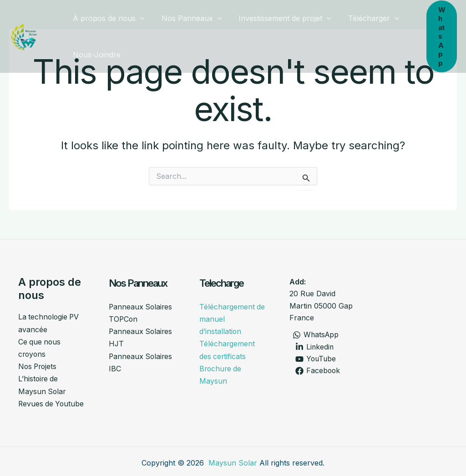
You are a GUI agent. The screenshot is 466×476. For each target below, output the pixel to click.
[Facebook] (318, 371)
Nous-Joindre (95, 55)
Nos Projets (38, 365)
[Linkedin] (315, 347)
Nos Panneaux (188, 18)
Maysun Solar (233, 460)
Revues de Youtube (52, 401)
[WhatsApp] (316, 335)
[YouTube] (316, 359)
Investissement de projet (279, 18)
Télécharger (365, 18)
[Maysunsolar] (24, 35)
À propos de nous (107, 18)
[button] (139, 18)
